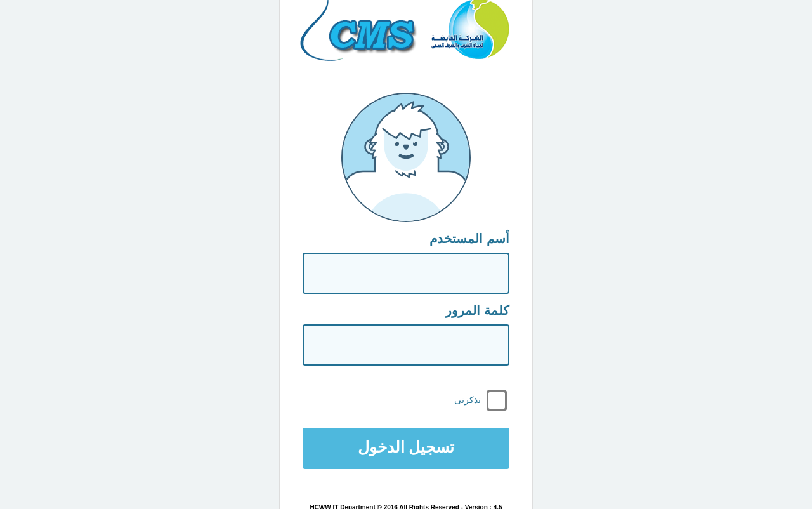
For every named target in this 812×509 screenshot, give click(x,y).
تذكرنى (468, 400)
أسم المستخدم (469, 239)
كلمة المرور (477, 310)
